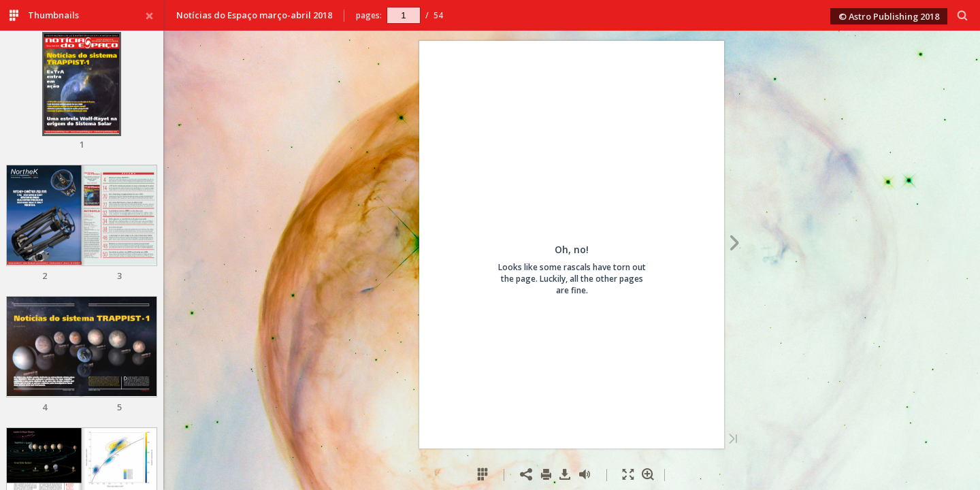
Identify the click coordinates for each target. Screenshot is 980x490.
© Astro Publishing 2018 (889, 16)
